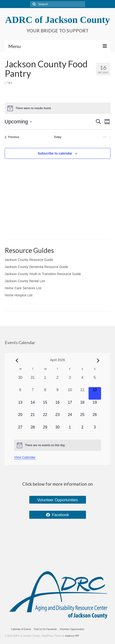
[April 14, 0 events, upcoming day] (33, 406)
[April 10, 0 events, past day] (70, 393)
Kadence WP (72, 636)
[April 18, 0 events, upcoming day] (82, 406)
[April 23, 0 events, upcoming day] (57, 418)
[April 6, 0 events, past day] (20, 393)
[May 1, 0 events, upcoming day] (70, 431)
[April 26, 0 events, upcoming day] (95, 418)
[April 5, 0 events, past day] (95, 381)
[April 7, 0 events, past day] (33, 393)
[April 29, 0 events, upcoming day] (45, 431)
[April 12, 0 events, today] (95, 393)
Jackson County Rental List (25, 281)
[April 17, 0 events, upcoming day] (70, 406)
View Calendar (25, 457)
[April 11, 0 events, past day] (82, 393)
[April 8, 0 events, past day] (45, 393)
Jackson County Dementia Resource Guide (36, 267)
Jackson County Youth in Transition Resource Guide (43, 274)
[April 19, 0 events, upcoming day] (95, 406)
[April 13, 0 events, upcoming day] (20, 406)
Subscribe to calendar (55, 153)
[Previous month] (17, 360)
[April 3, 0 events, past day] (70, 381)
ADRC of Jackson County (57, 20)
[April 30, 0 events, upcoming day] (57, 431)
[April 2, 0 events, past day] (57, 381)
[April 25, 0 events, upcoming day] (82, 418)
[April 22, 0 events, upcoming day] (45, 418)
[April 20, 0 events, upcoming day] (20, 418)
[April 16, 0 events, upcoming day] (57, 406)
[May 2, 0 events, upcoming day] (82, 431)
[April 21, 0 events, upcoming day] (33, 418)
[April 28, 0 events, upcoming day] (33, 431)
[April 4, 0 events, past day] (82, 381)
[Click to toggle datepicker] (18, 122)
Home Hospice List (19, 295)
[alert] (58, 445)
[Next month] (98, 360)
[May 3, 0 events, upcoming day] (95, 431)
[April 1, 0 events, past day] (45, 381)
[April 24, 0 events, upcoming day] (70, 418)
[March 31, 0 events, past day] (33, 381)
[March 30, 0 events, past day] (20, 381)
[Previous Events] (12, 137)
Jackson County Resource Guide (29, 260)
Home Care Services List (23, 288)
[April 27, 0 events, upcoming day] (20, 431)
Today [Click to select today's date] (57, 137)
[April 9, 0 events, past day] (57, 393)
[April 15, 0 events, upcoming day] (45, 406)
